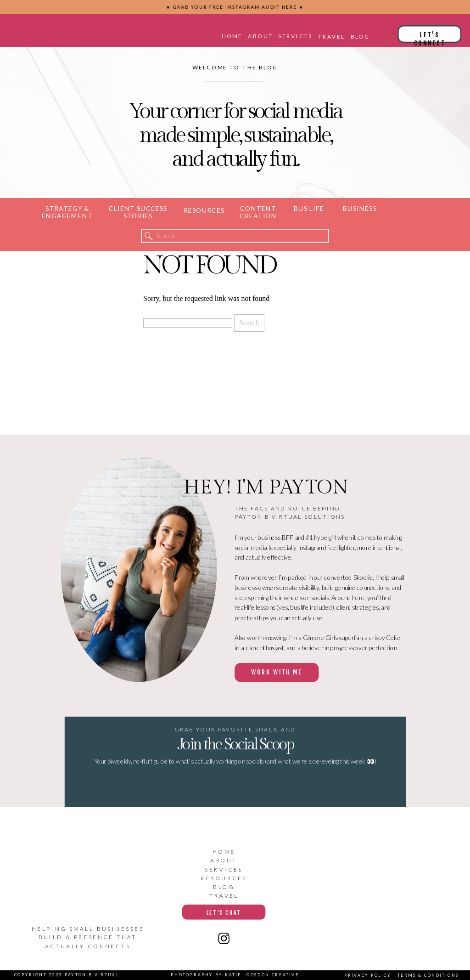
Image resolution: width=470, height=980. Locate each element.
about (224, 860)
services (224, 870)
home (224, 852)
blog (224, 887)
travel (224, 896)
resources (224, 878)
